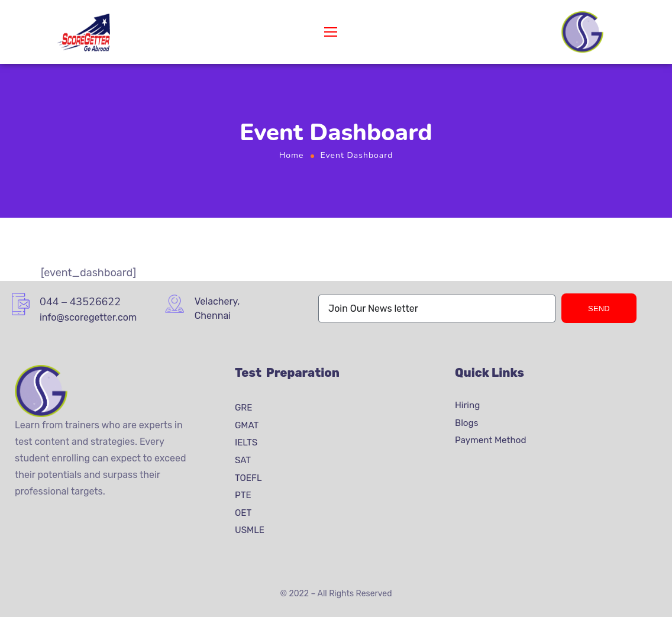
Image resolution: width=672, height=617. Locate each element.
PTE (243, 495)
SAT (243, 460)
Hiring (467, 405)
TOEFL (248, 477)
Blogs (466, 423)
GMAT (247, 425)
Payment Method (491, 440)
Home (292, 155)
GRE (244, 408)
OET (243, 513)
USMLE (250, 530)
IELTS (246, 442)
